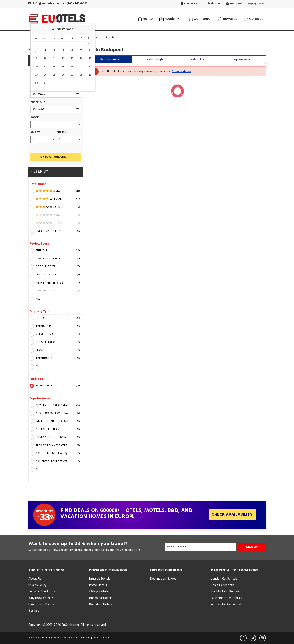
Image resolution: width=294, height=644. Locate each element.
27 (72, 75)
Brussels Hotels (100, 579)
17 (45, 67)
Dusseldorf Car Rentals (227, 598)
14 (81, 59)
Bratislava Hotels (101, 604)
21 (81, 67)
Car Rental (200, 19)
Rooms (35, 117)
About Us (35, 579)
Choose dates (181, 71)
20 (72, 67)
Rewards (228, 19)
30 (36, 83)
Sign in (214, 4)
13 (72, 59)
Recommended (111, 60)
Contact (253, 19)
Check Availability (56, 157)
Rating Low (198, 60)
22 (90, 67)
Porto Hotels (98, 585)
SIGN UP (252, 547)
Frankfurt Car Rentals (225, 592)
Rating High (155, 60)
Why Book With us (41, 598)
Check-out (38, 102)
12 (63, 59)
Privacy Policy (37, 585)
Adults (35, 133)
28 (81, 75)
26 (63, 75)
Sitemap (34, 611)
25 (54, 75)
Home (145, 19)
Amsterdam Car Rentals (227, 604)
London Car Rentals (224, 579)
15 (90, 59)
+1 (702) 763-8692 (75, 4)
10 (45, 59)
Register (234, 4)
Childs (61, 133)
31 (45, 83)
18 (54, 67)
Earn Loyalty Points (41, 604)
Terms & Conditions (42, 592)
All (35, 299)
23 (36, 75)
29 (90, 75)
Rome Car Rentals (223, 585)
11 (54, 59)
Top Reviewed (242, 60)
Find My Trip (191, 4)
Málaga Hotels (99, 592)
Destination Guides (163, 579)
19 (63, 67)
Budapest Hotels (101, 598)
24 (45, 75)
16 (36, 67)
